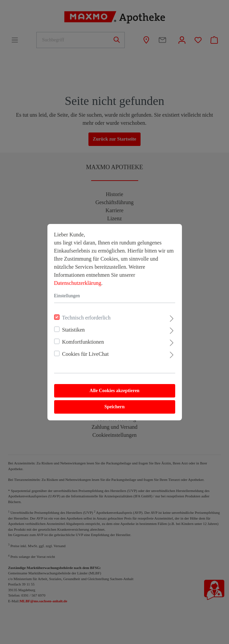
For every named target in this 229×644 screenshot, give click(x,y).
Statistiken (74, 330)
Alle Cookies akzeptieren (114, 391)
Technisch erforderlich (86, 318)
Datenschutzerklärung (78, 283)
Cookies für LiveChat (86, 354)
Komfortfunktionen (83, 342)
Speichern (115, 407)
